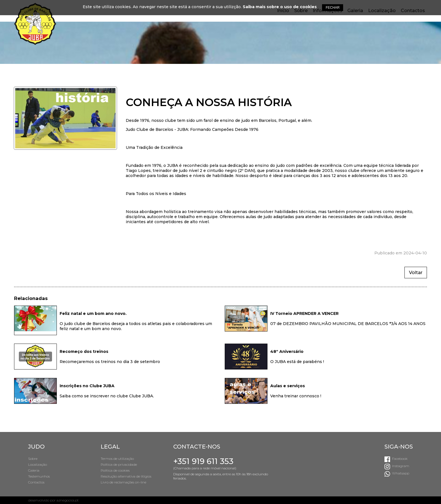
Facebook (400, 459)
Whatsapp (401, 473)
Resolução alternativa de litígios (126, 476)
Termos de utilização (117, 459)
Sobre (33, 459)
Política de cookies (115, 470)
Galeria (34, 470)
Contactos (36, 482)
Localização (38, 464)
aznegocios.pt (68, 500)
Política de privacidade (119, 464)
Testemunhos (39, 476)
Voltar (416, 273)
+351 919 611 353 (203, 461)
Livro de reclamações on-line (123, 482)
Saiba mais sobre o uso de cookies (280, 7)
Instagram (401, 466)
